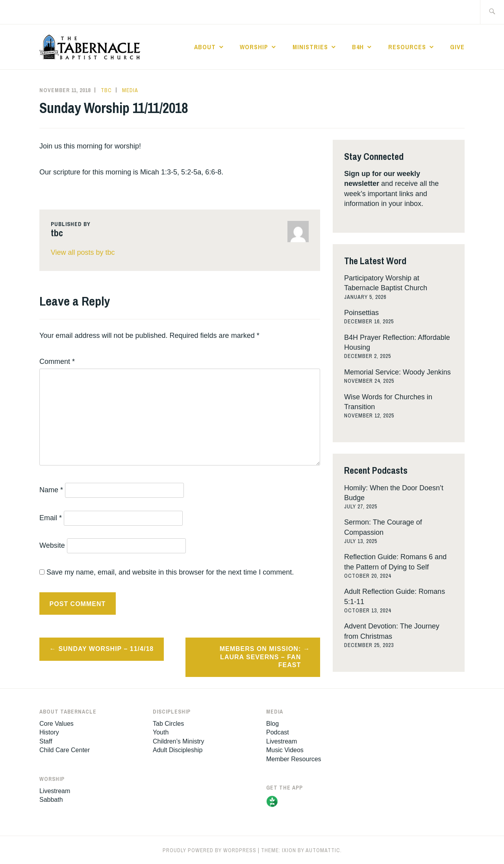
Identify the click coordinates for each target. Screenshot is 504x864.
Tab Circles (168, 724)
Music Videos (285, 750)
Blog (272, 724)
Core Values (57, 724)
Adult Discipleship (178, 750)
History (49, 732)
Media (130, 90)
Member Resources (294, 759)
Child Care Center (65, 750)
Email (51, 518)
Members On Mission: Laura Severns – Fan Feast (260, 657)
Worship (254, 47)
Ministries (310, 47)
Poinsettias (361, 313)
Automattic (323, 850)
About (205, 47)
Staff (46, 741)
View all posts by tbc (83, 252)
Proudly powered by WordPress (209, 850)
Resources (407, 47)
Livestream (55, 791)
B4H (358, 47)
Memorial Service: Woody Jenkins (397, 372)
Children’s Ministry (178, 741)
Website (52, 545)
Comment (57, 362)
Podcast (278, 732)
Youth (161, 732)
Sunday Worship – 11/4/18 (106, 649)
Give (457, 47)
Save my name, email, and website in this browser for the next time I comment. (170, 572)
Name (51, 490)
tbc (106, 90)
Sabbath (51, 800)
